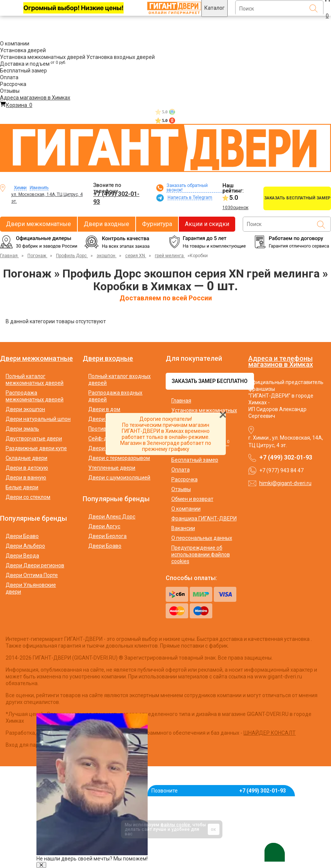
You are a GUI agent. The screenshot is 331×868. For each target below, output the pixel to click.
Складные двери (26, 458)
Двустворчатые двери (34, 439)
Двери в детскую (27, 468)
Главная (181, 401)
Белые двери (22, 487)
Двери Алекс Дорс (112, 517)
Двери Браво (22, 536)
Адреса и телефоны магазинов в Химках (281, 361)
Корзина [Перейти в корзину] (16, 105)
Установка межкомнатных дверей (43, 57)
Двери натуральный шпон (38, 419)
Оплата (9, 77)
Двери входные (107, 224)
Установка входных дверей (121, 57)
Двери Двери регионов (35, 565)
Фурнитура (157, 224)
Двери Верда (22, 556)
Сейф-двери (104, 439)
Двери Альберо (25, 546)
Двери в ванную (26, 478)
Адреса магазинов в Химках (35, 98)
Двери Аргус (104, 526)
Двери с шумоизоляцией (119, 478)
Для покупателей (194, 359)
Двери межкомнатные (39, 224)
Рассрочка (13, 84)
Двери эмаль (22, 429)
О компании (15, 44)
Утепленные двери (112, 468)
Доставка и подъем (33, 64)
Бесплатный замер (23, 71)
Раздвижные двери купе (36, 448)
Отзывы (10, 91)
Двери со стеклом (28, 497)
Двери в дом (104, 409)
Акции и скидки (207, 224)
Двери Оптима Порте (32, 575)
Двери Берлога (107, 536)
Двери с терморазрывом (119, 458)
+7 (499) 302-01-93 (116, 198)
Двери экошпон (25, 409)
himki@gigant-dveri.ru (285, 483)
